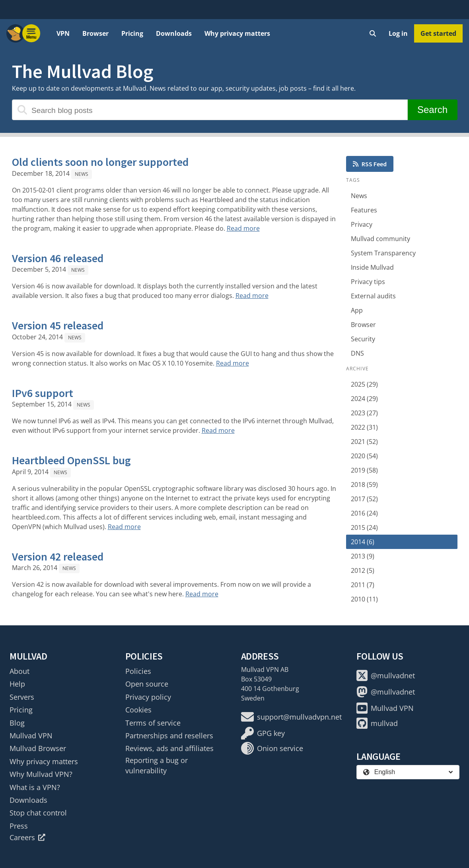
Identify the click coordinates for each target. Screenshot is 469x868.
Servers (22, 697)
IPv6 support (43, 393)
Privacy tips (368, 282)
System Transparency (383, 253)
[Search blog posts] (210, 110)
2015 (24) (364, 527)
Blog (17, 723)
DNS (357, 353)
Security (363, 339)
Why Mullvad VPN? (41, 774)
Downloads (174, 33)
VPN (63, 33)
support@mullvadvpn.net (291, 717)
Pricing (132, 33)
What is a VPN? (35, 787)
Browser (95, 33)
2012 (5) (363, 570)
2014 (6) (363, 542)
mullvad (377, 723)
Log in (398, 33)
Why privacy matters (237, 33)
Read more (243, 228)
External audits (373, 296)
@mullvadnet (386, 675)
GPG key (263, 733)
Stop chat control (38, 813)
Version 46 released (58, 258)
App (357, 310)
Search (432, 110)
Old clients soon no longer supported (100, 162)
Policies (138, 671)
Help (17, 684)
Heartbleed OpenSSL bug (71, 460)
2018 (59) (364, 485)
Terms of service (153, 723)
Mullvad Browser (38, 748)
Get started (438, 33)
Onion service (272, 748)
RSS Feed (370, 164)
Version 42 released (58, 557)
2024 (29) (364, 399)
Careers (27, 837)
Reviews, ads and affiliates (169, 748)
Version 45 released (58, 325)
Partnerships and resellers (169, 736)
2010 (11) (364, 599)
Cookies (138, 710)
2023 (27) (364, 413)
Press (19, 826)
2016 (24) (364, 513)
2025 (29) (364, 384)
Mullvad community (380, 239)
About (19, 671)
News (82, 174)
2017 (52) (364, 499)
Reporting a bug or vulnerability (157, 765)
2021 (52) (364, 442)
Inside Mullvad (372, 267)
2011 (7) (363, 585)
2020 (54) (364, 456)
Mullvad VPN (31, 736)
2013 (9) (363, 556)
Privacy (362, 224)
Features (364, 210)
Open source (147, 684)
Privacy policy (148, 697)
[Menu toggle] (31, 33)
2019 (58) (364, 470)
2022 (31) (364, 427)
